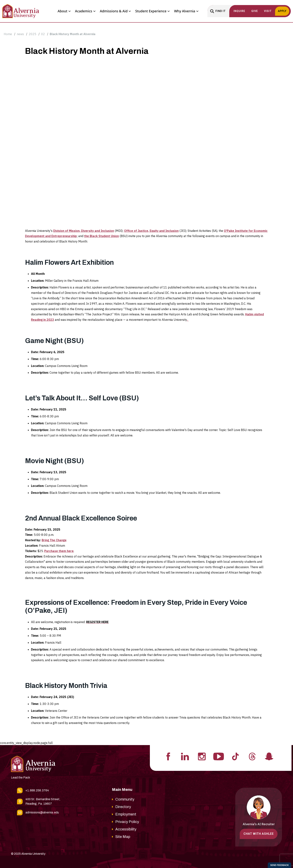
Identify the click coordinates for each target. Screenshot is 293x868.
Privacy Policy (127, 822)
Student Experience (152, 11)
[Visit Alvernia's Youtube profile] (219, 756)
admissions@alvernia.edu (42, 812)
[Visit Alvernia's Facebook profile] (168, 756)
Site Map (123, 837)
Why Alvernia (186, 11)
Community (125, 799)
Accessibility (126, 829)
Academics (85, 11)
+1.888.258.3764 (37, 790)
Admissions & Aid (115, 11)
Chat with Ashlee (259, 834)
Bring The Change (54, 540)
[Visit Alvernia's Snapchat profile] (269, 756)
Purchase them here (59, 551)
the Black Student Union (101, 236)
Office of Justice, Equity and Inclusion (151, 231)
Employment (126, 814)
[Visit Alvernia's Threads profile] (252, 756)
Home (8, 34)
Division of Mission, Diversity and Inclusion (84, 231)
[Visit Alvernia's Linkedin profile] (185, 756)
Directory (123, 807)
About (64, 11)
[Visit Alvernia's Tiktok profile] (235, 756)
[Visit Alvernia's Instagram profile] (202, 756)
